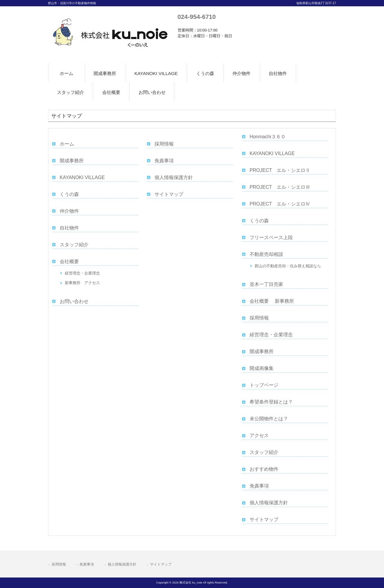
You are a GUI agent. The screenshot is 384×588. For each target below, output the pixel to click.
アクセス (259, 435)
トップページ (264, 385)
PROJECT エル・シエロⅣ (280, 204)
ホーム (67, 144)
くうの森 (69, 194)
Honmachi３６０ (268, 137)
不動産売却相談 (266, 254)
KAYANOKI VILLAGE (82, 177)
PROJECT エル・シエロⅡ (280, 170)
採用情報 (164, 144)
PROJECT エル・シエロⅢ (280, 187)
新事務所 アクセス (82, 283)
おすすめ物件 (264, 469)
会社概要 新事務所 (272, 301)
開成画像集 (262, 368)
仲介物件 (69, 211)
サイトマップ (169, 194)
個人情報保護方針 (174, 177)
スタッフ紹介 (74, 245)
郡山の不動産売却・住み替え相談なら (288, 266)
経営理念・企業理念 (82, 273)
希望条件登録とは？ (271, 402)
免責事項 (164, 161)
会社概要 (69, 261)
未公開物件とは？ (269, 419)
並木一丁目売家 (266, 284)
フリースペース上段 (271, 237)
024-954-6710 (197, 17)
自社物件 (69, 228)
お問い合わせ (74, 301)
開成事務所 (72, 161)
